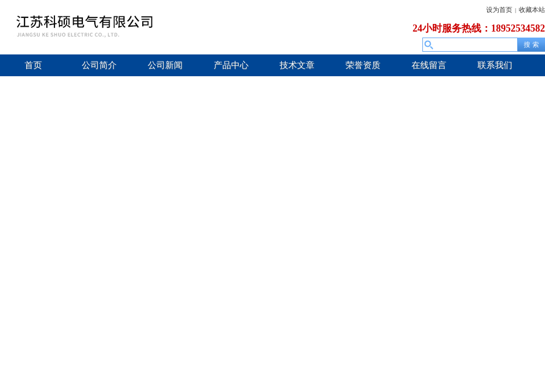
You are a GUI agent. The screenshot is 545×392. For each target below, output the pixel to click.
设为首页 (499, 10)
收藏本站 (532, 10)
